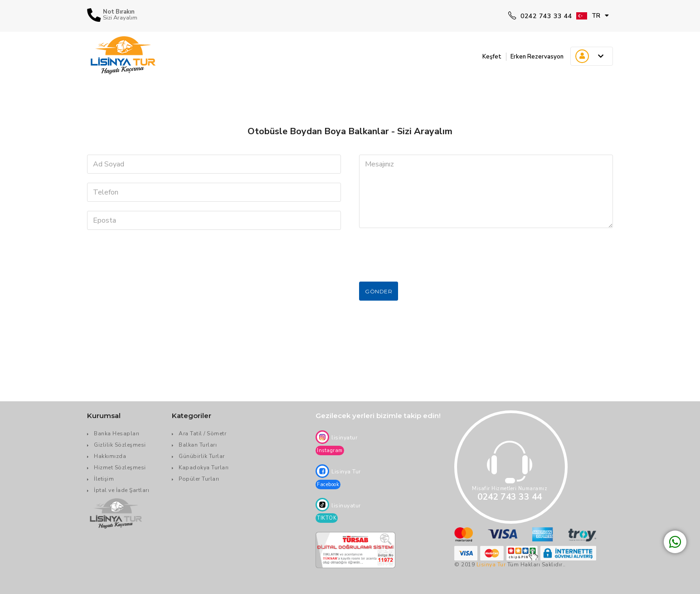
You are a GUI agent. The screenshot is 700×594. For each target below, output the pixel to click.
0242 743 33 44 (540, 16)
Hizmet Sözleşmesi (120, 467)
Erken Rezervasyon (532, 56)
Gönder (379, 291)
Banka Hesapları (117, 433)
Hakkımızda (110, 456)
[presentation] (428, 255)
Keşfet (480, 56)
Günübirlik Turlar (202, 456)
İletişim (104, 479)
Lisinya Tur (491, 565)
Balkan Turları (198, 445)
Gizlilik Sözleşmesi (120, 445)
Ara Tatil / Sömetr (202, 433)
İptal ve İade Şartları (122, 490)
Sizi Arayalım (120, 18)
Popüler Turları (199, 479)
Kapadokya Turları (204, 467)
